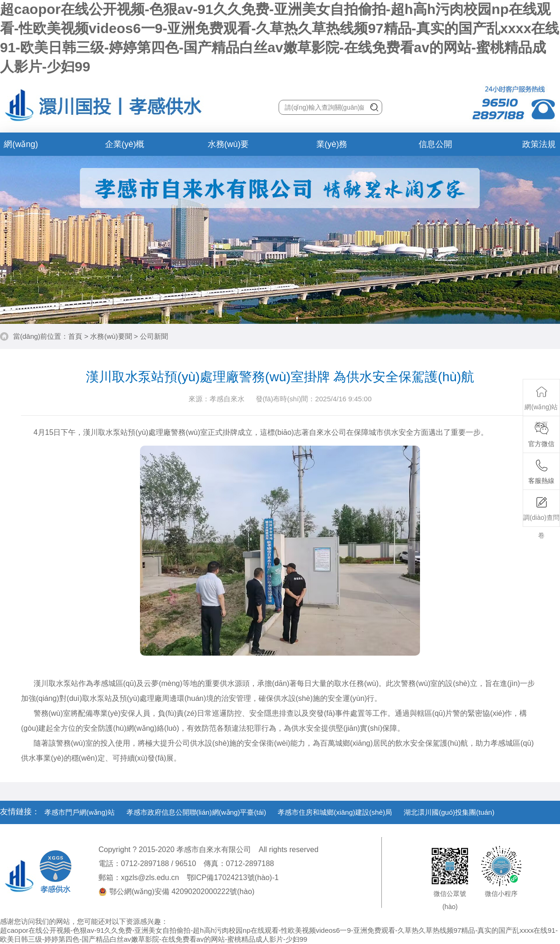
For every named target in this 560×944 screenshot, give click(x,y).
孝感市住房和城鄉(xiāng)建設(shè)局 (335, 812)
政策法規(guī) (539, 148)
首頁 (75, 336)
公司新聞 (154, 336)
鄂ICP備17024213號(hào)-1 (233, 878)
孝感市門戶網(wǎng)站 (80, 812)
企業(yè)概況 (125, 148)
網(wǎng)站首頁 (21, 148)
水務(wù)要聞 (228, 148)
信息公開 (435, 144)
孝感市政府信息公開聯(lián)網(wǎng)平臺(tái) (196, 812)
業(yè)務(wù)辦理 (332, 148)
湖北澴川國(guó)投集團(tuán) (449, 812)
